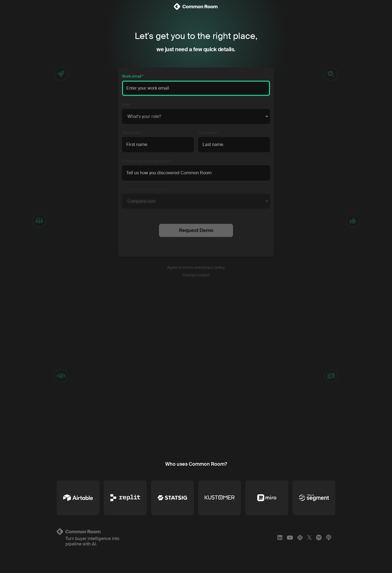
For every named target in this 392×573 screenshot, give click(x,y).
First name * (132, 133)
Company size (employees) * (146, 189)
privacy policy (213, 267)
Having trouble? (196, 275)
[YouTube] (290, 538)
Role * (127, 105)
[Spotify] (319, 538)
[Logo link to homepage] (103, 532)
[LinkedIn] (280, 538)
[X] (309, 538)
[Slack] (300, 538)
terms (188, 267)
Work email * (133, 76)
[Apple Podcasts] (329, 538)
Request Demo (196, 230)
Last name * (209, 133)
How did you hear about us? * (147, 161)
